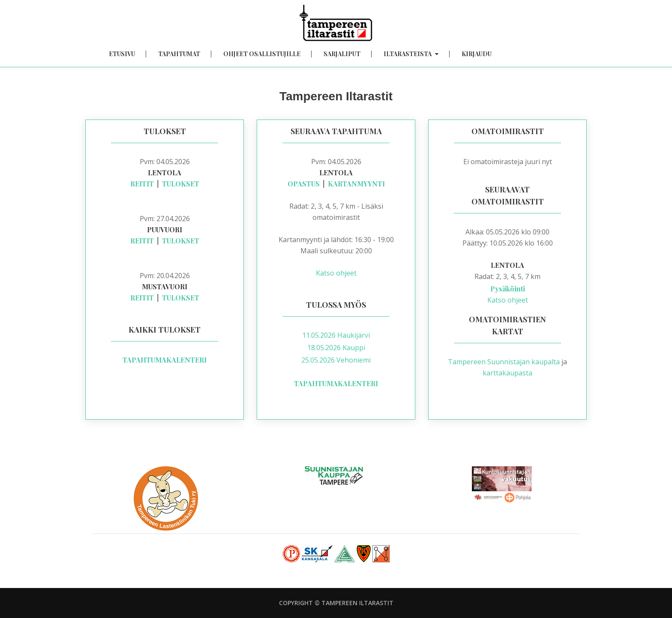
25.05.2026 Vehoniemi (336, 360)
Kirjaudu (477, 54)
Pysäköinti (508, 289)
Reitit (142, 184)
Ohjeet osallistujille (262, 54)
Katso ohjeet (336, 273)
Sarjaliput (342, 54)
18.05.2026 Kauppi (336, 348)
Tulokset (181, 184)
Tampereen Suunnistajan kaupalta (504, 362)
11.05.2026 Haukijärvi (336, 335)
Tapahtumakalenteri (165, 360)
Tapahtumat (179, 54)
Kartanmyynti (356, 184)
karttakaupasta (507, 373)
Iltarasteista (411, 54)
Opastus (304, 184)
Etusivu (122, 54)
